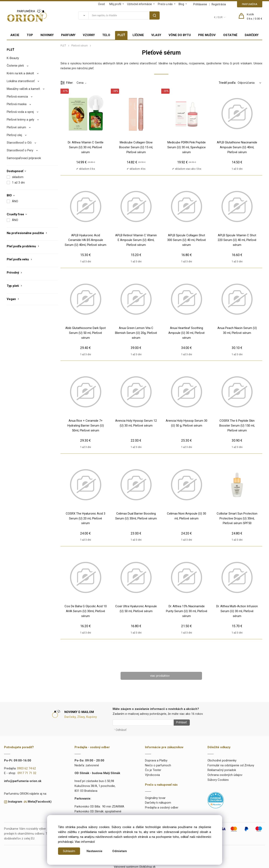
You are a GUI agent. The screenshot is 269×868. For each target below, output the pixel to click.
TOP (30, 35)
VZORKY (89, 35)
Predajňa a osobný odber (162, 806)
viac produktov (160, 676)
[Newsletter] (143, 723)
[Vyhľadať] (83, 15)
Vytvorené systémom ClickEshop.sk (135, 865)
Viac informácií (85, 842)
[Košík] (255, 17)
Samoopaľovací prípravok (24, 158)
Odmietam (120, 851)
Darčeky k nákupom (158, 801)
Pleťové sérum (16, 127)
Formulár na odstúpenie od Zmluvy (231, 764)
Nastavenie (94, 851)
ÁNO (15, 201)
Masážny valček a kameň (23, 89)
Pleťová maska (17, 104)
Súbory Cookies (218, 779)
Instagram (15, 800)
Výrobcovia (152, 774)
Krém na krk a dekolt (20, 73)
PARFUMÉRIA (250, 4)
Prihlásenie (200, 4)
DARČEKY (252, 35)
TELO (106, 35)
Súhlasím (69, 851)
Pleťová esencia (17, 97)
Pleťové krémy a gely (20, 120)
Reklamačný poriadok (222, 769)
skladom (18, 177)
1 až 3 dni (18, 183)
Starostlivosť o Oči (19, 143)
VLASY (156, 35)
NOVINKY (47, 35)
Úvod (101, 4)
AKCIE (15, 35)
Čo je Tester (153, 769)
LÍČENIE (138, 35)
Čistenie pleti (15, 66)
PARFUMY (68, 35)
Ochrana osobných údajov (225, 774)
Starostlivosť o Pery (20, 150)
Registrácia (219, 4)
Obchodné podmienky (222, 759)
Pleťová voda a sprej (20, 112)
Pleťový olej (14, 135)
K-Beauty (13, 58)
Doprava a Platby (156, 759)
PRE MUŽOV (207, 35)
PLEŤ (121, 35)
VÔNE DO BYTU (180, 35)
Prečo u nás (165, 4)
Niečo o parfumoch (158, 764)
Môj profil (115, 4)
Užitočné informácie (139, 4)
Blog (181, 4)
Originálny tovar (155, 796)
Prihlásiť (180, 723)
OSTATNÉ (230, 35)
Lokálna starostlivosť (21, 81)
